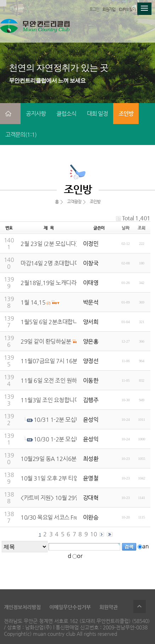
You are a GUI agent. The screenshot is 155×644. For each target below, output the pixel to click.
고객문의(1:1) (21, 135)
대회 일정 (97, 114)
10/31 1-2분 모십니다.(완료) (68, 420)
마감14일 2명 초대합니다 (50, 263)
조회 (141, 228)
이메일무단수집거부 (70, 607)
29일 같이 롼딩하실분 (46, 341)
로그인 (94, 9)
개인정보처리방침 (22, 607)
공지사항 (36, 114)
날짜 (125, 228)
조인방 (126, 114)
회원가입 (109, 9)
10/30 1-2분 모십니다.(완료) (68, 439)
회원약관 (109, 607)
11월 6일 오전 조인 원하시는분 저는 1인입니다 (75, 380)
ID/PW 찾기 (127, 9)
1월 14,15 (33, 302)
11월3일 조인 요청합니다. (51, 400)
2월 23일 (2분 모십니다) (49, 244)
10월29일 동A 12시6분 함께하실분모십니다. (73, 459)
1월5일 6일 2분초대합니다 (52, 322)
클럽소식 (66, 114)
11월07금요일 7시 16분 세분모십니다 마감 (71, 361)
